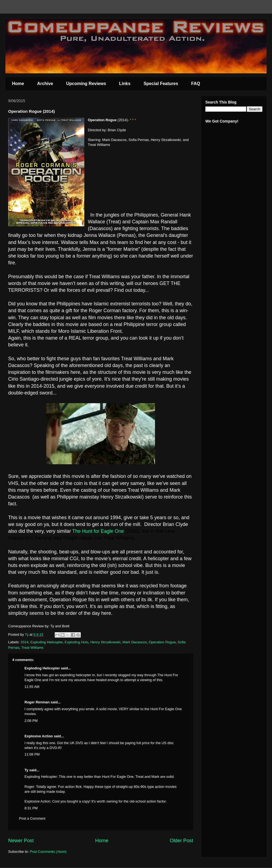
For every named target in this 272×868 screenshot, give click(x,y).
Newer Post (21, 841)
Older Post (181, 841)
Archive (45, 84)
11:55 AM (32, 687)
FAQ (196, 84)
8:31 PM (31, 808)
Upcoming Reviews (86, 84)
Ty (26, 770)
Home (18, 84)
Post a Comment (32, 818)
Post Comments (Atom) (48, 852)
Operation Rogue (162, 642)
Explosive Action (39, 736)
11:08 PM (32, 754)
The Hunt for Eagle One (98, 531)
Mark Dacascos (135, 642)
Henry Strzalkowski (105, 642)
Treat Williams (32, 648)
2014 (25, 642)
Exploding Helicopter (47, 642)
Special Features (161, 84)
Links (125, 84)
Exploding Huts (76, 642)
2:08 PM (31, 721)
